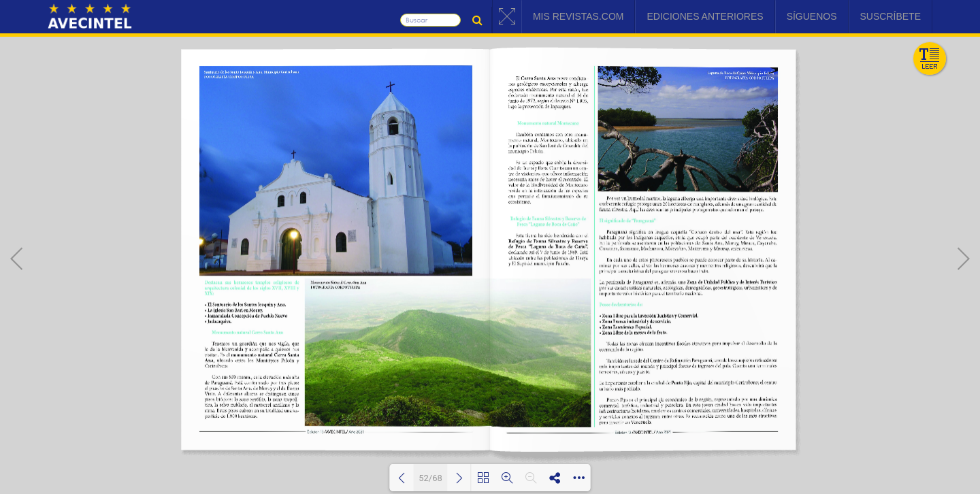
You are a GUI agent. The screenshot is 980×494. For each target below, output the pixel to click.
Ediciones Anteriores (705, 16)
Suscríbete (891, 16)
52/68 (430, 478)
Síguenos (812, 16)
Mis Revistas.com (578, 16)
